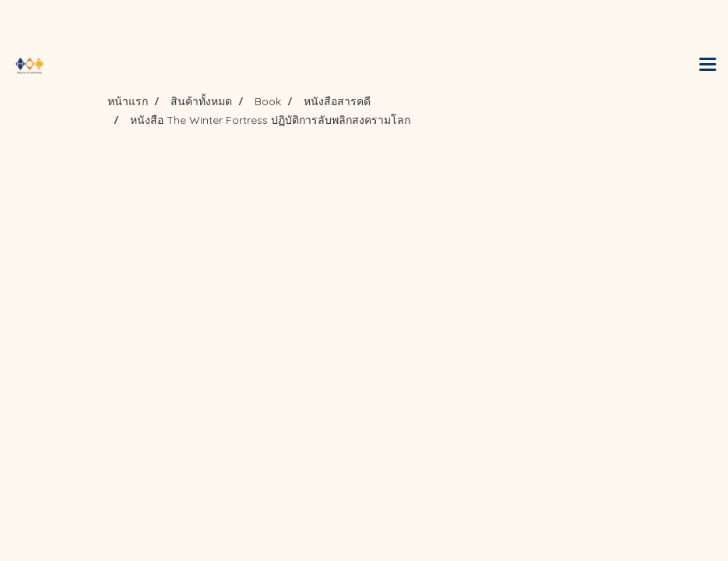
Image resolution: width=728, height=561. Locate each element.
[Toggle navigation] (708, 65)
